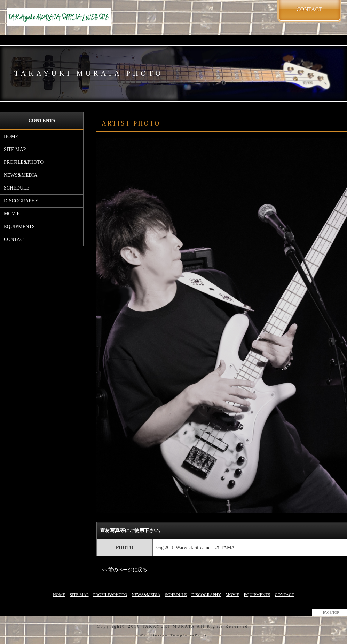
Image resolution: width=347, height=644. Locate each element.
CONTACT (15, 239)
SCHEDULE (17, 188)
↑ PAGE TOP (330, 613)
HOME (11, 136)
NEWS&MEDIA (21, 175)
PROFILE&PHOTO (24, 162)
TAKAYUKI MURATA (168, 626)
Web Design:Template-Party (173, 635)
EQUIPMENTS (19, 227)
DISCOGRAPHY (21, 201)
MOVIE (12, 214)
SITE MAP (15, 149)
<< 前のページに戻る (124, 570)
